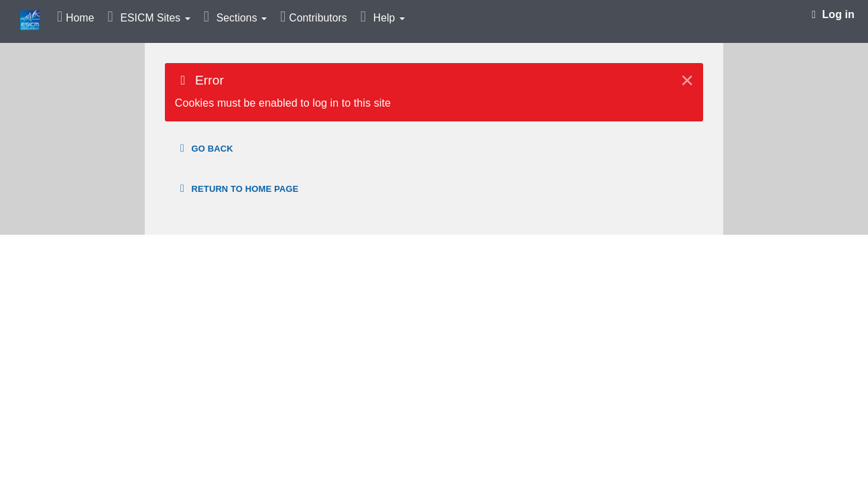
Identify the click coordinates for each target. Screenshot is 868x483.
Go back (204, 148)
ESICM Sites (155, 18)
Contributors (318, 18)
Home (80, 18)
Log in (833, 14)
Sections (242, 18)
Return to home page (237, 189)
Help (389, 18)
